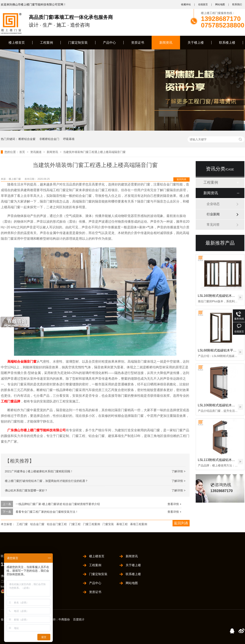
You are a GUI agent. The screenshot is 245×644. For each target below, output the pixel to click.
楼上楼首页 (17, 43)
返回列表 (181, 179)
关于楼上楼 (196, 43)
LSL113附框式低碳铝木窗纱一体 (221, 460)
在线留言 (203, 4)
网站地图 (220, 4)
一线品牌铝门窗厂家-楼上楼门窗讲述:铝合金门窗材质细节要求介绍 (58, 504)
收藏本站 (186, 4)
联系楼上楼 (227, 43)
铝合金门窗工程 (57, 524)
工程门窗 (22, 524)
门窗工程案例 (92, 524)
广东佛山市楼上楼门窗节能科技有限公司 (37, 430)
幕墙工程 (122, 524)
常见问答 (213, 225)
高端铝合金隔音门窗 (22, 362)
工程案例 (46, 43)
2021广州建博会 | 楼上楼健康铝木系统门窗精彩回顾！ (39, 471)
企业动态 (213, 204)
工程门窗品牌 (11, 401)
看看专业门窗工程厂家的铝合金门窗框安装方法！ (47, 512)
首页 (23, 152)
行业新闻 (213, 214)
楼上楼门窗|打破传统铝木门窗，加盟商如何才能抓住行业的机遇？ (46, 481)
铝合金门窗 (37, 524)
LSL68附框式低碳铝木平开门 (219, 350)
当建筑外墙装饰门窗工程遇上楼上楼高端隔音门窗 (94, 152)
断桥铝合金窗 (27, 139)
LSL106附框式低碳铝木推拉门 (220, 405)
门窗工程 (75, 524)
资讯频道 (36, 152)
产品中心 (109, 43)
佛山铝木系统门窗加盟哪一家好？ (26, 490)
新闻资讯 (166, 43)
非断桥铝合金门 (49, 139)
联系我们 (237, 4)
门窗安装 (108, 524)
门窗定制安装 (78, 43)
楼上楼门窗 (15, 179)
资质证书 (138, 43)
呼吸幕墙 (69, 139)
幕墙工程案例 (139, 524)
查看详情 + (174, 504)
